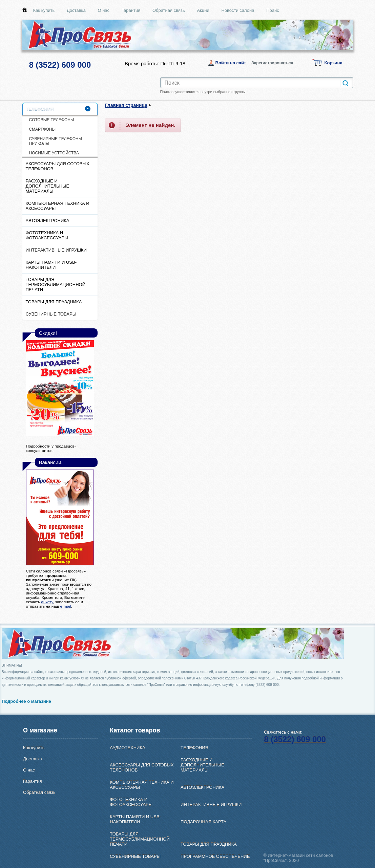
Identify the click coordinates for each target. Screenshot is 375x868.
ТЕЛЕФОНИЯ (40, 109)
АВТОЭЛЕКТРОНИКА (48, 221)
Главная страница (126, 105)
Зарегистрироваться (272, 63)
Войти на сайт (231, 63)
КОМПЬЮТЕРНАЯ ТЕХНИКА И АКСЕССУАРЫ (58, 206)
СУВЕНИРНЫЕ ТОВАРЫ (51, 314)
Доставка (76, 10)
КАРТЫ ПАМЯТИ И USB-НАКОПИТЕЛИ (51, 265)
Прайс (273, 10)
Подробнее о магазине (26, 701)
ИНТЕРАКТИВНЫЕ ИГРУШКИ (56, 250)
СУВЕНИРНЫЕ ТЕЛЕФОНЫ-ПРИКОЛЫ (56, 141)
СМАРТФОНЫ (43, 129)
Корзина (334, 63)
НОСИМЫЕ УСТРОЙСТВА (54, 153)
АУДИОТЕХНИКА (127, 748)
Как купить (44, 10)
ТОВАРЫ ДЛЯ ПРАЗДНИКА (54, 302)
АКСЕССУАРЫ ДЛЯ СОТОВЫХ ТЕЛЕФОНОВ (58, 166)
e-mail (65, 606)
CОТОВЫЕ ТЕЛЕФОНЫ (52, 120)
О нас (103, 10)
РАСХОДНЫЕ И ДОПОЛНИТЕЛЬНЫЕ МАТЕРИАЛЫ (48, 186)
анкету (47, 602)
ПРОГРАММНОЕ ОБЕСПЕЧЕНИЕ (215, 856)
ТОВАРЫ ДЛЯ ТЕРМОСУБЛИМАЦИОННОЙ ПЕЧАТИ (56, 285)
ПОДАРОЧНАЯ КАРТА (203, 822)
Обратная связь (169, 10)
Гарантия (131, 10)
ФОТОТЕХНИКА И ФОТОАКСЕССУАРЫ (47, 235)
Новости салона (238, 10)
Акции (203, 10)
